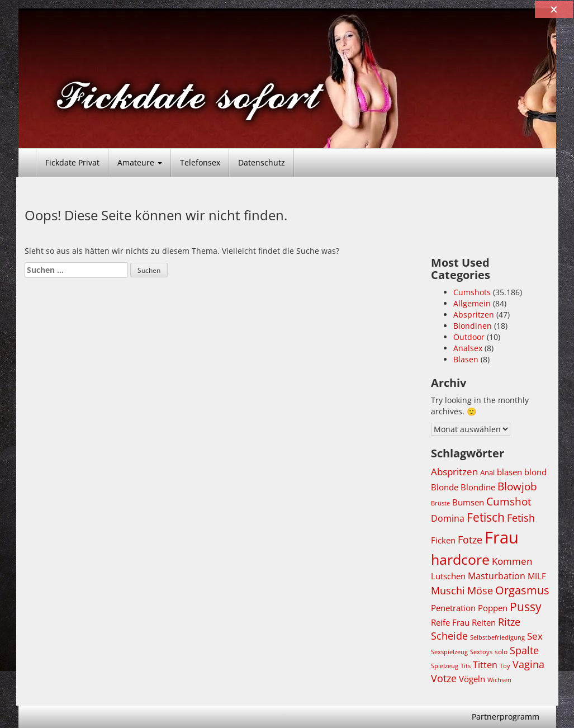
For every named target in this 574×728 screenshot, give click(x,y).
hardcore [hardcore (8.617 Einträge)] (460, 559)
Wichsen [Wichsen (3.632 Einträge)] (499, 680)
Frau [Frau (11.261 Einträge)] (502, 537)
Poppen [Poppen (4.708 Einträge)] (493, 608)
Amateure (140, 162)
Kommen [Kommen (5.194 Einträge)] (512, 561)
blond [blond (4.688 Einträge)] (535, 472)
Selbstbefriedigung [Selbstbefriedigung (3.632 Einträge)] (497, 637)
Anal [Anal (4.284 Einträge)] (487, 472)
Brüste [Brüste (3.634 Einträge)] (440, 503)
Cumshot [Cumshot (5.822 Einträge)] (509, 501)
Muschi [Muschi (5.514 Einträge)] (448, 590)
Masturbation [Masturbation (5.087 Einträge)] (497, 576)
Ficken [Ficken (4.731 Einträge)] (443, 540)
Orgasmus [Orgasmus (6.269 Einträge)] (522, 590)
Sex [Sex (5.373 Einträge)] (535, 636)
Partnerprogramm (506, 717)
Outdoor (469, 337)
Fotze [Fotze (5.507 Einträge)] (470, 540)
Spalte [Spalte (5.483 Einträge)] (524, 650)
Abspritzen (474, 315)
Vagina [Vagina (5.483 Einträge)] (528, 664)
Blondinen (473, 326)
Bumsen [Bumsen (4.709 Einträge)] (468, 502)
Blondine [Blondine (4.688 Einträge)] (478, 487)
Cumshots (472, 292)
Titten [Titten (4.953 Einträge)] (485, 665)
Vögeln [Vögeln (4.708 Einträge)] (472, 679)
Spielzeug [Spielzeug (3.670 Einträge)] (445, 666)
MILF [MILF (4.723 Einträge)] (537, 576)
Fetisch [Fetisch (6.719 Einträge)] (486, 517)
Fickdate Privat (72, 162)
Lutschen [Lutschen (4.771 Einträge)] (448, 576)
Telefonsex (200, 162)
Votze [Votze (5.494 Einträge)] (444, 678)
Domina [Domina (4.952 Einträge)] (448, 518)
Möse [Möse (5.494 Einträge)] (480, 590)
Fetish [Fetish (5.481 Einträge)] (521, 518)
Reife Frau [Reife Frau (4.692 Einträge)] (450, 622)
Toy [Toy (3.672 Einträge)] (505, 666)
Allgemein (472, 303)
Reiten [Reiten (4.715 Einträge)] (484, 622)
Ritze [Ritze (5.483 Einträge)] (509, 622)
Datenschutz (262, 162)
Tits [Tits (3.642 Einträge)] (466, 666)
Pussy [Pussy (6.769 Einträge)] (526, 607)
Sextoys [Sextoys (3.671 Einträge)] (481, 652)
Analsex (468, 348)
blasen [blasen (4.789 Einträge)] (509, 472)
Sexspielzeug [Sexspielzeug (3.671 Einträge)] (449, 652)
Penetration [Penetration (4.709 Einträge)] (453, 608)
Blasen (466, 359)
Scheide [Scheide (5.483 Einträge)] (449, 636)
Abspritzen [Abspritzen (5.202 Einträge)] (454, 472)
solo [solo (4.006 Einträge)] (501, 652)
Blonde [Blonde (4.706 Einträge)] (445, 487)
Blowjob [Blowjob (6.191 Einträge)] (517, 486)
